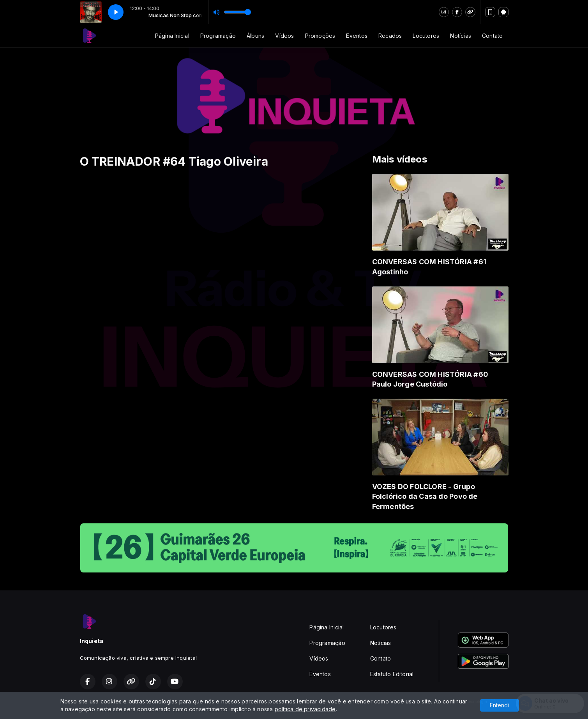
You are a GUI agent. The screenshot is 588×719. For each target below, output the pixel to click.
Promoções (320, 36)
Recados (390, 36)
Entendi (499, 705)
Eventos (357, 36)
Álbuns (255, 36)
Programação (218, 36)
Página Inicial (172, 36)
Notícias (461, 36)
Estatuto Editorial (392, 674)
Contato (492, 36)
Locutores (426, 36)
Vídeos (284, 36)
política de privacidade (305, 709)
